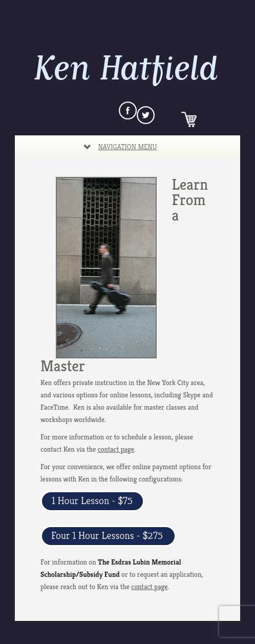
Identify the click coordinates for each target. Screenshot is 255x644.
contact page (116, 449)
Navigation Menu (120, 147)
